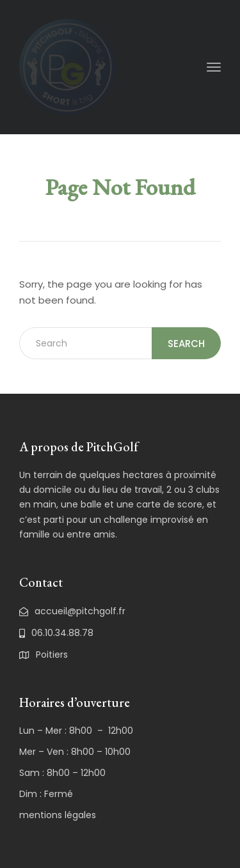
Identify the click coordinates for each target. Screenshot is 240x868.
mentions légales (58, 815)
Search (186, 344)
